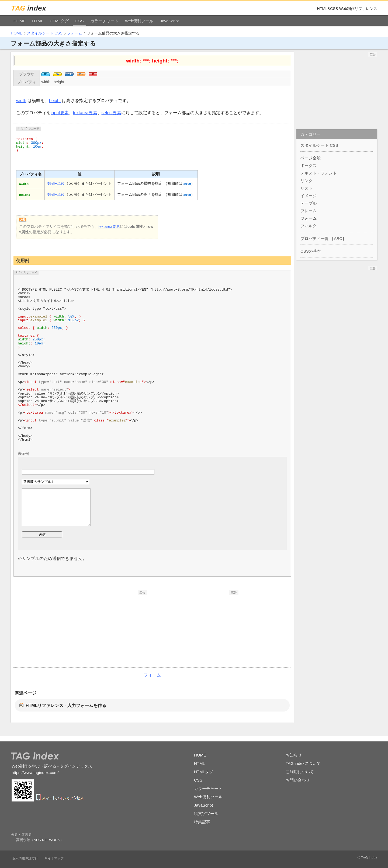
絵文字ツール (206, 813)
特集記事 (202, 822)
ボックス (309, 165)
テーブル (309, 203)
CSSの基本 (311, 251)
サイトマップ (54, 858)
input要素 (60, 113)
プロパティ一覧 (315, 238)
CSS (80, 21)
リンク (306, 181)
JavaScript (169, 21)
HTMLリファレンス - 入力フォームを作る (66, 705)
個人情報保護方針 (25, 858)
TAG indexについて (303, 763)
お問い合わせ (298, 780)
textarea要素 (85, 113)
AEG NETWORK (47, 840)
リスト (306, 188)
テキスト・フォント (319, 173)
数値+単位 (56, 183)
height (59, 82)
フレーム (309, 211)
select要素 (112, 113)
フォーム (75, 33)
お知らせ (294, 755)
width (46, 82)
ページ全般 (311, 158)
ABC (338, 238)
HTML (38, 21)
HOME (20, 21)
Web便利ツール (139, 21)
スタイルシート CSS (45, 33)
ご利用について (300, 772)
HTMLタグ (59, 21)
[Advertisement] (106, 628)
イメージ (309, 196)
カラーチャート (104, 21)
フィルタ (309, 226)
